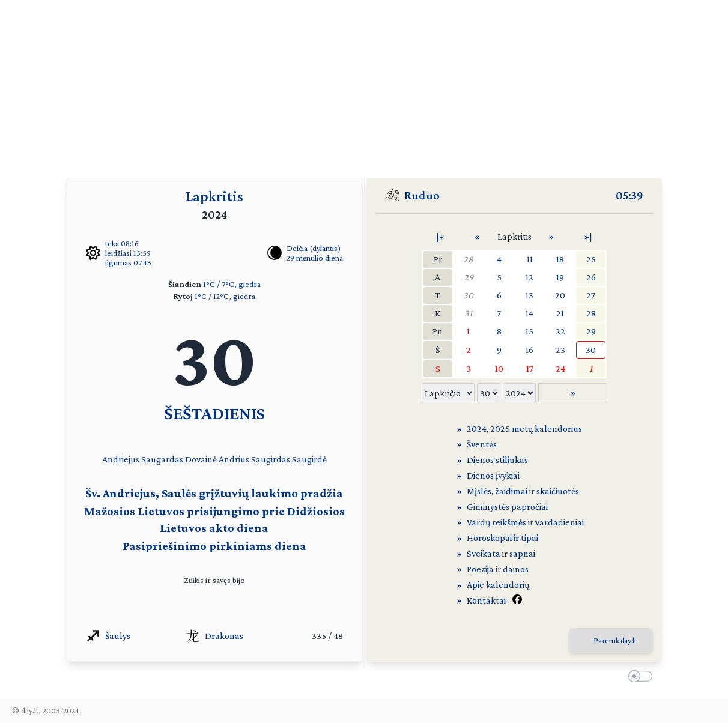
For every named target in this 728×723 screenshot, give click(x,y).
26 (591, 277)
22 (560, 331)
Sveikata (484, 553)
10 (499, 368)
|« (440, 236)
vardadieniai (560, 522)
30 (468, 295)
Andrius (234, 459)
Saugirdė (309, 459)
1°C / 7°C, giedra (232, 284)
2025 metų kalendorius (536, 428)
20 (560, 295)
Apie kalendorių (498, 585)
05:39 (629, 195)
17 (530, 368)
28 (468, 259)
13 (529, 295)
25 (591, 259)
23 (560, 350)
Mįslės (479, 491)
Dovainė (201, 459)
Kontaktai (486, 600)
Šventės (482, 444)
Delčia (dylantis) (314, 248)
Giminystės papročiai (507, 507)
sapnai (522, 553)
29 (469, 277)
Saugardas (162, 459)
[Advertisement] (364, 84)
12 (529, 277)
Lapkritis (214, 196)
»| (588, 236)
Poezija (480, 569)
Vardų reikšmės (496, 522)
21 (560, 313)
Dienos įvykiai (493, 475)
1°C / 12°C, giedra (225, 296)
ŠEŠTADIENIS (214, 413)
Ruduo (422, 195)
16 (529, 350)
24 (560, 368)
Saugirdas (271, 459)
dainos (516, 569)
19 (560, 277)
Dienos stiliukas (497, 460)
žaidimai (511, 491)
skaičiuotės (558, 491)
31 (468, 313)
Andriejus (121, 459)
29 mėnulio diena (315, 258)
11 (530, 259)
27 (591, 295)
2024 (477, 428)
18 (560, 259)
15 (529, 331)
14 (529, 313)
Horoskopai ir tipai (502, 538)
